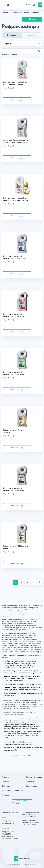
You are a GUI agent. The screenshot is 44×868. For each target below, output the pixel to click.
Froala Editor (27, 756)
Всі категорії (17, 12)
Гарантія (5, 795)
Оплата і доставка (34, 777)
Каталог (5, 782)
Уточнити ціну (17, 100)
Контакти (30, 782)
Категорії (32, 35)
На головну (6, 12)
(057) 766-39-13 (7, 836)
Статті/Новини (32, 786)
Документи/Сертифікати (12, 791)
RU (24, 5)
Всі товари (12, 35)
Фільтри (32, 19)
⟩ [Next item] (40, 582)
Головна (5, 777)
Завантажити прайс (19, 802)
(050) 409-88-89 (8, 832)
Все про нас (7, 786)
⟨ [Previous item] (9, 582)
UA (29, 5)
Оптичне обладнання (32, 12)
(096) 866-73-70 (8, 834)
